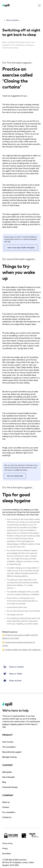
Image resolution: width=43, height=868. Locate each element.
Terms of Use (7, 843)
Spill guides (7, 772)
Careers (6, 807)
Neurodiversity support (12, 752)
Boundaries (7, 853)
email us (5, 724)
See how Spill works (15, 476)
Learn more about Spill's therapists (21, 248)
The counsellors (9, 747)
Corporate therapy (10, 787)
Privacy (5, 848)
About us (6, 802)
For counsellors (9, 812)
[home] (7, 704)
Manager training (9, 757)
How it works (8, 742)
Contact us (7, 817)
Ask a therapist (8, 777)
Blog (4, 782)
